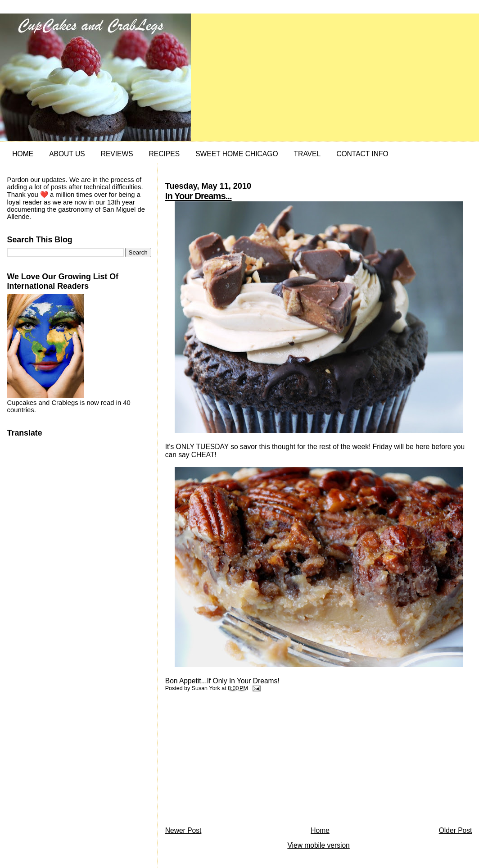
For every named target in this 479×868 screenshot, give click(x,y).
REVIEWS (117, 154)
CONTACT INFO (362, 154)
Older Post (456, 830)
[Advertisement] (233, 761)
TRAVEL (307, 154)
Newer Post (183, 830)
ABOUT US (67, 154)
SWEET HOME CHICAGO (237, 154)
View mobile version (318, 845)
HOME (23, 154)
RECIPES (164, 154)
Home (320, 830)
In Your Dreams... (199, 196)
